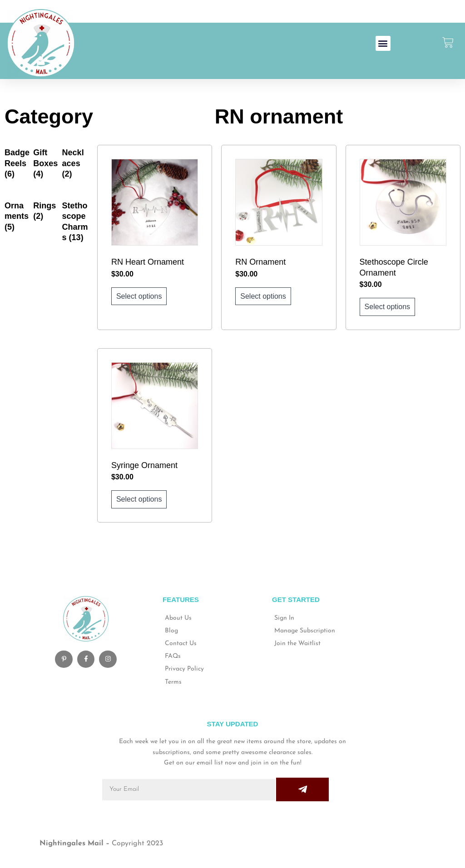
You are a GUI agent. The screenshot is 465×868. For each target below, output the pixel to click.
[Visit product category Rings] (46, 211)
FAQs (173, 656)
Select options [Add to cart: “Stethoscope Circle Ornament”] (388, 307)
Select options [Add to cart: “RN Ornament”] (263, 296)
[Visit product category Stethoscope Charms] (75, 222)
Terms (173, 682)
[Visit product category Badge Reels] (17, 163)
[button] (383, 43)
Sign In (284, 618)
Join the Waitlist (297, 644)
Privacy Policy (184, 669)
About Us (178, 618)
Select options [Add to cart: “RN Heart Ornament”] (139, 296)
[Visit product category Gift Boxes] (46, 163)
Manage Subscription (305, 631)
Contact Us (181, 644)
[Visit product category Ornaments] (17, 217)
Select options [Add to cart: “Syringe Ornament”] (139, 499)
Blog (171, 631)
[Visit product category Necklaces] (75, 163)
